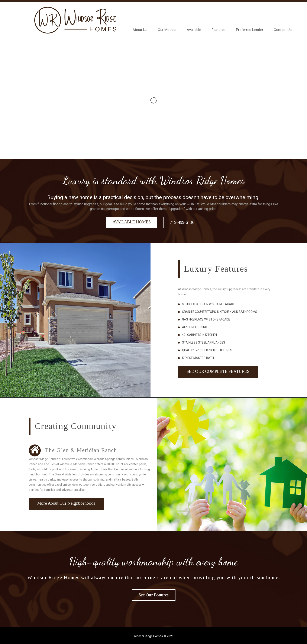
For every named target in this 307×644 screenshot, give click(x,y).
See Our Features (154, 595)
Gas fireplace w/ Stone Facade (206, 319)
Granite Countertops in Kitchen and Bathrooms (220, 312)
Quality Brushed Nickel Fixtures (207, 350)
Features (219, 30)
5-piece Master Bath (198, 358)
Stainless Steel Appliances (204, 342)
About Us (140, 30)
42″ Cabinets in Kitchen (199, 335)
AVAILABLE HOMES (132, 222)
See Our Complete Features (218, 371)
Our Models (167, 30)
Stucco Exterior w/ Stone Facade (208, 304)
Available (194, 30)
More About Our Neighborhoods (66, 503)
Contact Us (283, 30)
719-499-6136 (182, 222)
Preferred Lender (250, 30)
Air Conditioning (195, 327)
